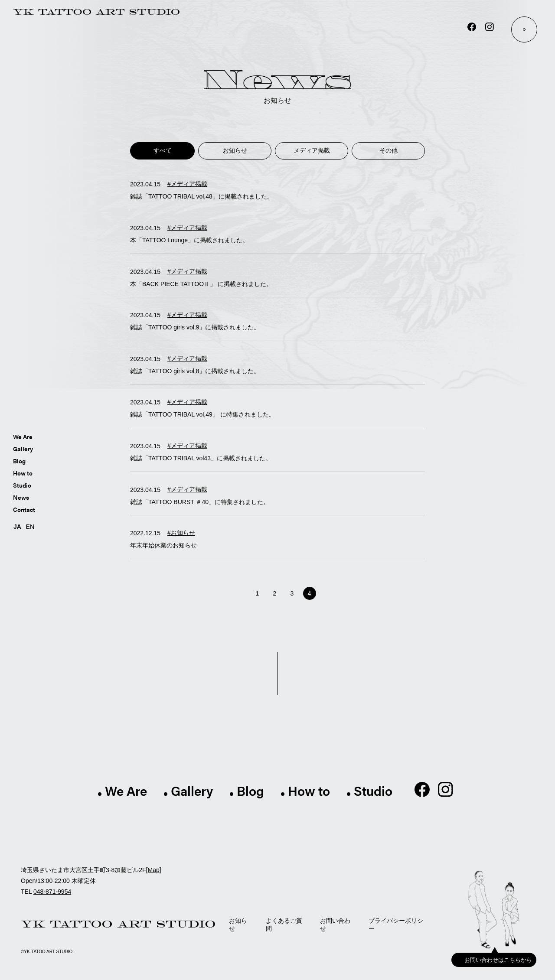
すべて (166, 150)
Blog (19, 460)
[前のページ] (243, 593)
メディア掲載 (315, 150)
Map (153, 870)
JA (17, 526)
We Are (23, 436)
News (21, 497)
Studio (22, 485)
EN (30, 526)
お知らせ (240, 150)
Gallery (23, 448)
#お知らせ (181, 533)
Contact (24, 509)
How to (23, 472)
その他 (389, 150)
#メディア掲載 (187, 184)
